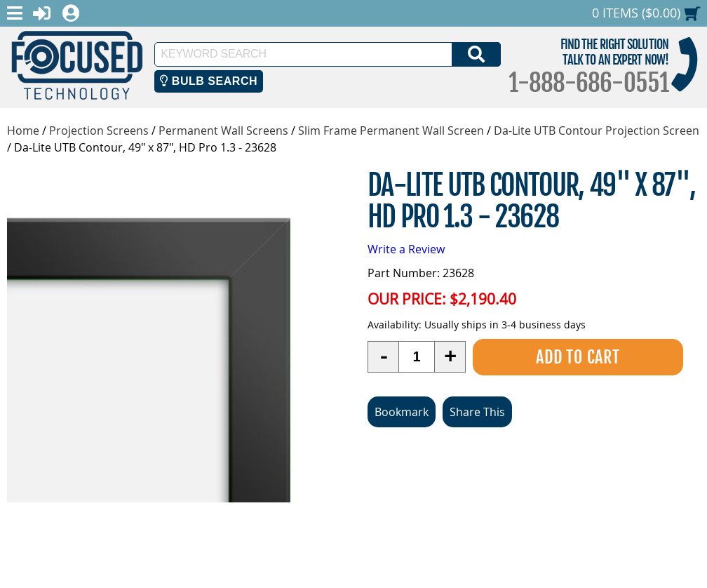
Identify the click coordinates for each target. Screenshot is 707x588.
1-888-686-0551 (588, 83)
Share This (477, 412)
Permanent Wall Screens (223, 131)
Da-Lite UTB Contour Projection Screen (597, 131)
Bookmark (402, 412)
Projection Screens (99, 131)
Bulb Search (209, 81)
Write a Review (406, 249)
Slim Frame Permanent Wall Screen (391, 131)
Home (23, 131)
